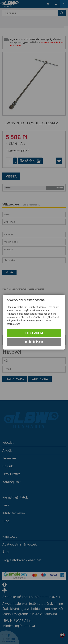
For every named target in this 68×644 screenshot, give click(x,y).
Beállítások (34, 342)
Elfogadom (34, 333)
